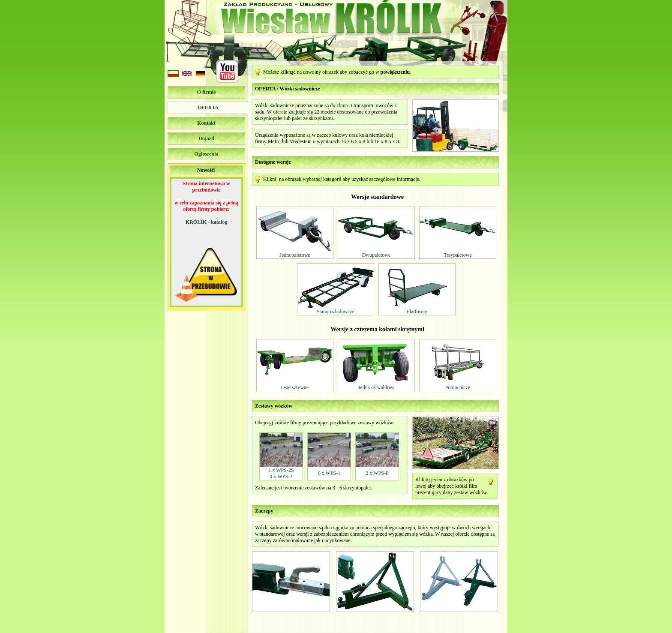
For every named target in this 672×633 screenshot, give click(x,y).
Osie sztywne (295, 387)
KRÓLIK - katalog (206, 222)
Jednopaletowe (295, 255)
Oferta (208, 108)
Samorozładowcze (336, 312)
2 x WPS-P (377, 473)
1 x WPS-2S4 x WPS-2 (281, 473)
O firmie (207, 92)
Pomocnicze (458, 387)
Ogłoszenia (207, 154)
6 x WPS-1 (329, 473)
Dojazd (206, 138)
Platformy (417, 312)
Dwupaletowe (376, 255)
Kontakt (206, 123)
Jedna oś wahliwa (376, 387)
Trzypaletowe (458, 255)
